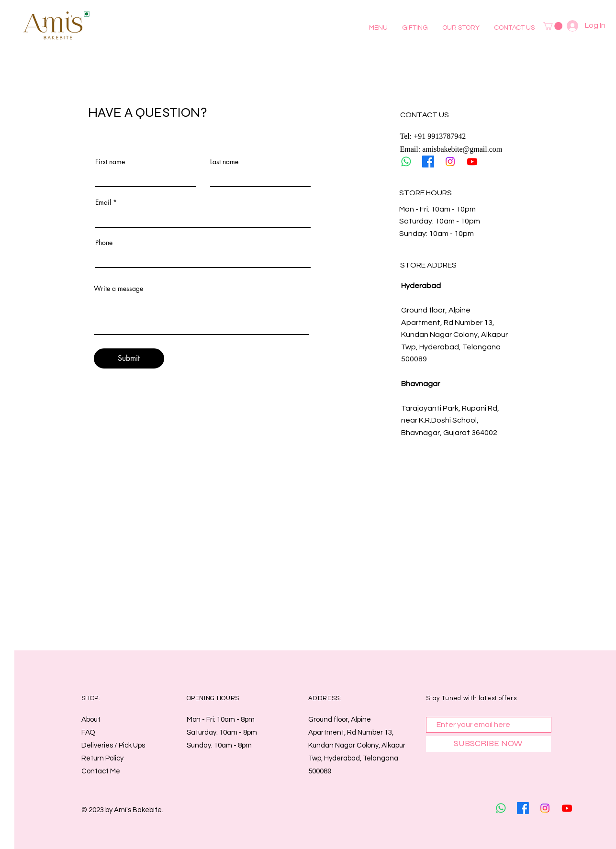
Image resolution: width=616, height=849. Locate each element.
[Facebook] (428, 162)
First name (110, 162)
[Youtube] (472, 162)
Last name (224, 162)
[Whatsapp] (406, 162)
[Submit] (129, 358)
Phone (104, 243)
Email (103, 202)
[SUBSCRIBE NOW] (488, 744)
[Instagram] (450, 162)
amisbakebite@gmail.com (462, 149)
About (91, 720)
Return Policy (102, 758)
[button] (378, 28)
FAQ (88, 732)
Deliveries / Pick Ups (114, 745)
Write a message (118, 289)
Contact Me (101, 771)
